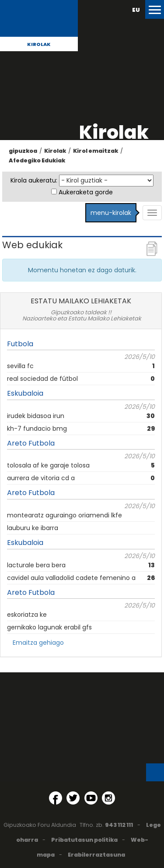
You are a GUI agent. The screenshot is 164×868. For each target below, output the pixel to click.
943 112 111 (119, 825)
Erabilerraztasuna (96, 855)
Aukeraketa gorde (86, 192)
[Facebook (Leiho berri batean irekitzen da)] (56, 798)
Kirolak (39, 44)
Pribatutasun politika (84, 840)
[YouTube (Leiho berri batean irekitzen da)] (91, 798)
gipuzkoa (23, 151)
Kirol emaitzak (96, 151)
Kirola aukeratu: (34, 180)
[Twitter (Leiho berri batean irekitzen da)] (73, 798)
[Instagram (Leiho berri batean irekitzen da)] (108, 798)
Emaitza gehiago (38, 643)
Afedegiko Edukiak (37, 160)
